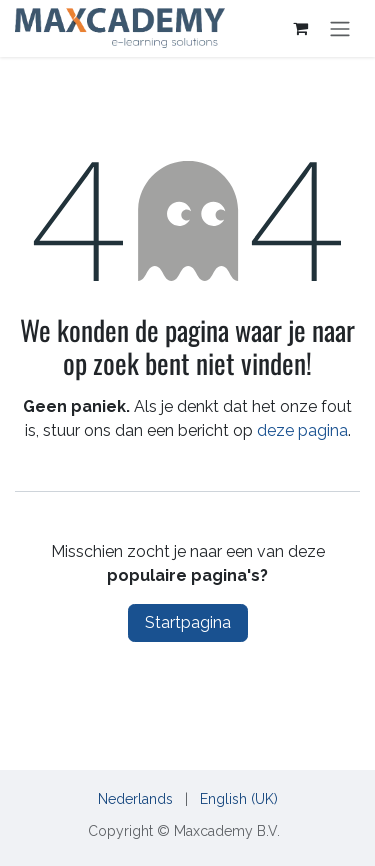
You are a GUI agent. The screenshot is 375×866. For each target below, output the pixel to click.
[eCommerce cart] (300, 28)
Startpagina (188, 622)
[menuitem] (135, 799)
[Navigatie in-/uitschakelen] (340, 28)
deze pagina (302, 430)
